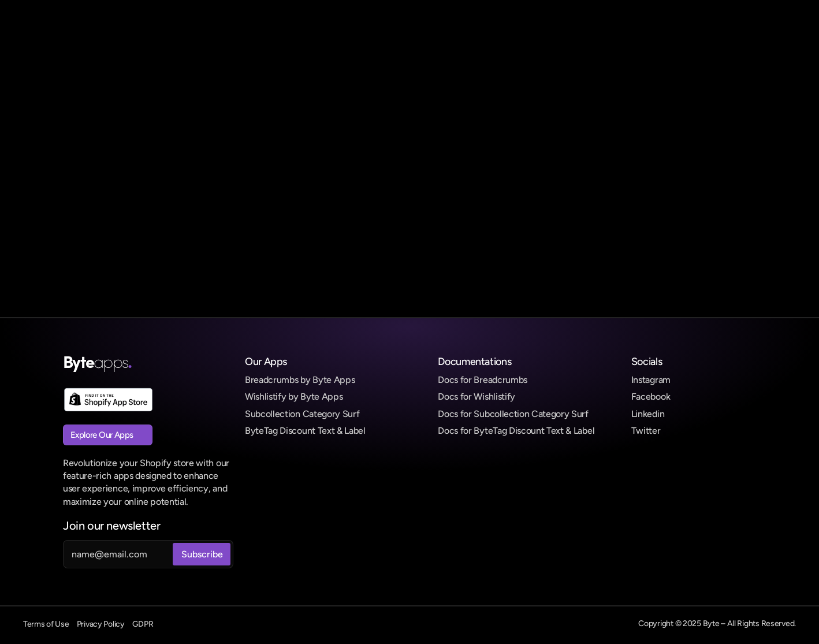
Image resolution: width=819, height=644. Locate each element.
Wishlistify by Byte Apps (294, 397)
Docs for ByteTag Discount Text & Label (516, 431)
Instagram (651, 380)
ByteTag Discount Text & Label (305, 431)
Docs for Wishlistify (476, 397)
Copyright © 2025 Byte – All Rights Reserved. (717, 623)
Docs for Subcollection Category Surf (513, 414)
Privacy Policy (101, 624)
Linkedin (648, 414)
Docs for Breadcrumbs (483, 380)
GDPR (143, 624)
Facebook (651, 397)
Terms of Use (46, 624)
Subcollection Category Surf (302, 414)
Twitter (646, 431)
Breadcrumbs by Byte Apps (300, 380)
